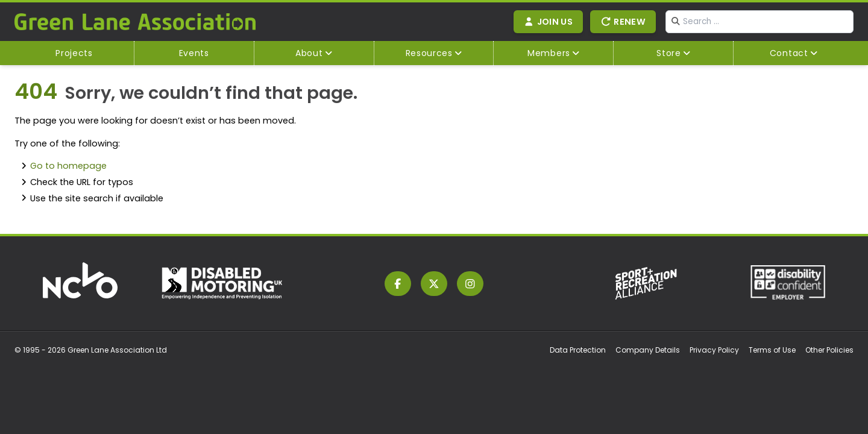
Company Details (648, 350)
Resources (429, 53)
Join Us (549, 22)
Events (194, 53)
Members (549, 53)
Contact (789, 53)
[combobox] (759, 22)
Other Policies (829, 350)
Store (669, 53)
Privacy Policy (714, 350)
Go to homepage (68, 166)
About (309, 53)
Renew (623, 22)
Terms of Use (772, 350)
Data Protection (578, 350)
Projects (74, 53)
